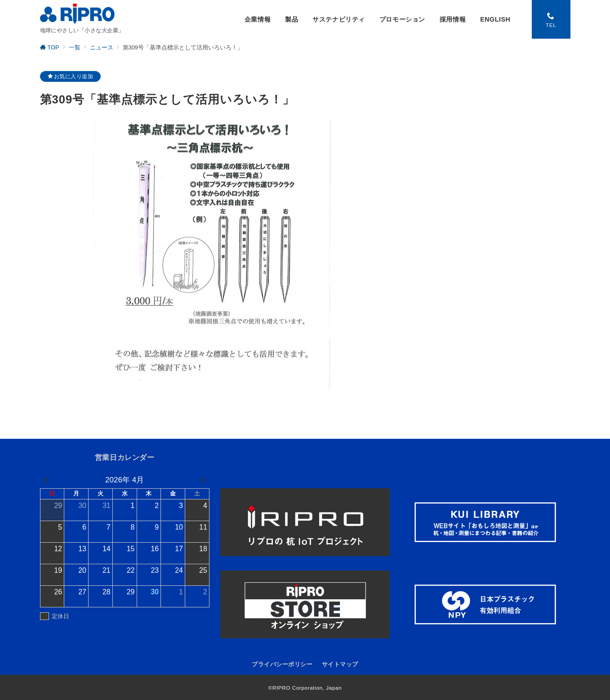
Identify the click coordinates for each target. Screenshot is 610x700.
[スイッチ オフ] (551, 19)
